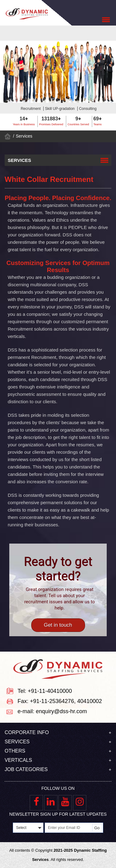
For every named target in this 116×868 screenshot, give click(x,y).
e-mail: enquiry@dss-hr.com (52, 711)
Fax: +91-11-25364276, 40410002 (60, 701)
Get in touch (58, 625)
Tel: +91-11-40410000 (45, 691)
